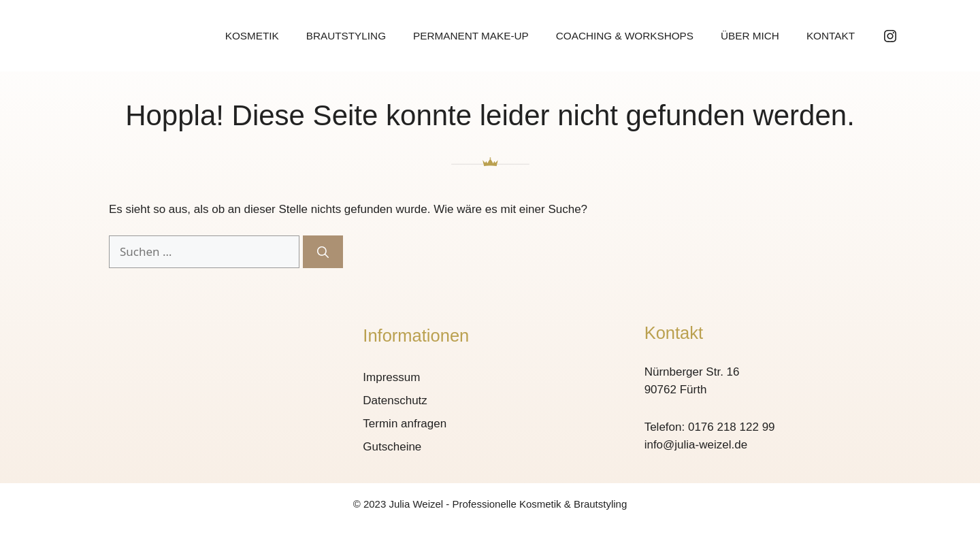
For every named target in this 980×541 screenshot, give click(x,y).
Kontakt (831, 36)
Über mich (750, 36)
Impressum (391, 377)
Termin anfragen (405, 424)
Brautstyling (346, 36)
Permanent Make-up (471, 36)
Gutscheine (392, 447)
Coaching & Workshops (625, 36)
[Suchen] (323, 252)
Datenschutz (395, 400)
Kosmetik (252, 36)
